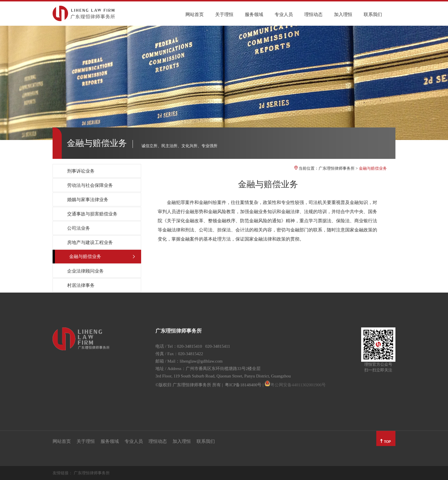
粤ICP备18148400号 (243, 385)
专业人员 (284, 14)
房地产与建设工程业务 (90, 242)
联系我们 (373, 14)
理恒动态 (313, 14)
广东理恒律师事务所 (337, 168)
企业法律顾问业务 (85, 271)
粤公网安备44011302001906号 (298, 385)
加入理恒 (343, 14)
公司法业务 (79, 228)
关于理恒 (224, 14)
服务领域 (254, 14)
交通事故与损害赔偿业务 (92, 214)
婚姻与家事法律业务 (88, 200)
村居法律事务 (81, 285)
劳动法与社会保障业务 (90, 185)
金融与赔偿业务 (85, 256)
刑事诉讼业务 (81, 171)
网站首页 (195, 14)
